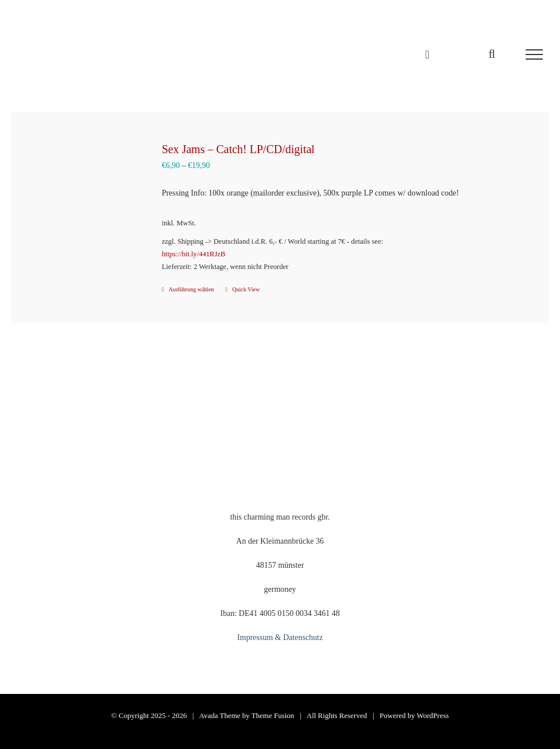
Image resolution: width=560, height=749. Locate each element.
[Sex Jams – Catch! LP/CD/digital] (82, 200)
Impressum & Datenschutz (280, 637)
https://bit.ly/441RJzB (193, 254)
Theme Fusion (273, 715)
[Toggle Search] (492, 54)
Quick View (246, 289)
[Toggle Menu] (534, 54)
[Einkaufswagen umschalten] (427, 54)
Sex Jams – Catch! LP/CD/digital (238, 149)
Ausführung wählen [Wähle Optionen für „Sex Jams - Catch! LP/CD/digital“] (191, 289)
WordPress (433, 715)
